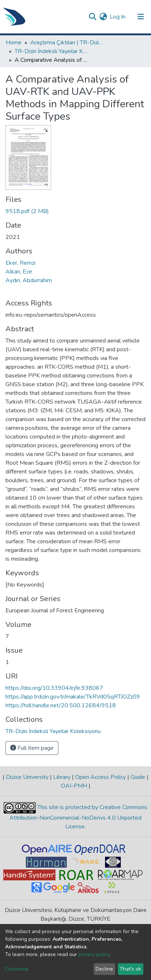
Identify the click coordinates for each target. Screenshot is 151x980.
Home (14, 43)
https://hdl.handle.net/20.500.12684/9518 (61, 705)
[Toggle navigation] (141, 17)
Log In (118, 17)
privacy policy (94, 954)
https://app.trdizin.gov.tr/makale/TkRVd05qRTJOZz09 (73, 697)
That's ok (130, 969)
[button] (103, 17)
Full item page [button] (32, 748)
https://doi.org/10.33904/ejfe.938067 (54, 688)
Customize (17, 969)
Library (62, 777)
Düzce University (27, 777)
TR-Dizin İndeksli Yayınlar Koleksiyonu (51, 51)
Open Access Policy (100, 777)
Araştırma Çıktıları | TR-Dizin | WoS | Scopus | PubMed (67, 43)
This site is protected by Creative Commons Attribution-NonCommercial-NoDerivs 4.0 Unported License (78, 817)
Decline (104, 969)
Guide (138, 777)
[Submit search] (92, 17)
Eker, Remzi (20, 263)
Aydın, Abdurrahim (29, 280)
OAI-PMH (75, 786)
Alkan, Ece (19, 272)
